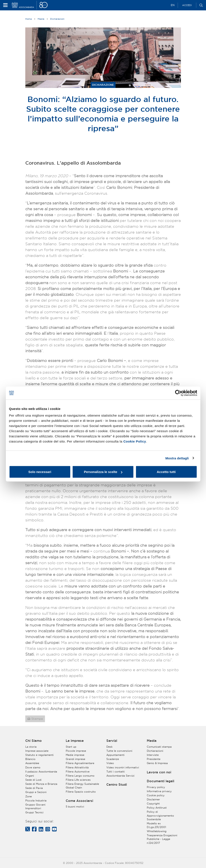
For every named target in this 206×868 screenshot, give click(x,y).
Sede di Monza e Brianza (41, 784)
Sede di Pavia (34, 788)
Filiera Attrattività (77, 767)
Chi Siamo (34, 741)
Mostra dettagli (177, 458)
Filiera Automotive (78, 772)
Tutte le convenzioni (119, 751)
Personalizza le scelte (103, 472)
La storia (31, 747)
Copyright (153, 803)
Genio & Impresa (157, 763)
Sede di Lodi (33, 780)
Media (41, 19)
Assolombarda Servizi (120, 776)
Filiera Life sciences (78, 780)
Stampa (37, 719)
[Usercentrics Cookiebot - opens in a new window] (178, 393)
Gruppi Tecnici (34, 812)
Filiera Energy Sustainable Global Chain (82, 786)
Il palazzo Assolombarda (41, 772)
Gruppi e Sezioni (36, 792)
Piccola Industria (36, 800)
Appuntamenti (115, 755)
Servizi (112, 741)
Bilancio (30, 759)
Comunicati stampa (159, 747)
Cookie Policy (135, 441)
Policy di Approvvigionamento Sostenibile (160, 815)
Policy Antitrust (157, 808)
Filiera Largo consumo (80, 776)
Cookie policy (156, 795)
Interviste (153, 755)
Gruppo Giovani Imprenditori (35, 806)
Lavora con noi (159, 772)
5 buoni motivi (75, 807)
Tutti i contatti (116, 772)
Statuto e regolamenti (39, 755)
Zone (29, 796)
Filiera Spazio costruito (81, 792)
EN (173, 5)
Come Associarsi (79, 801)
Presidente (154, 759)
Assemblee (32, 763)
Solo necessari (40, 472)
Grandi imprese (75, 759)
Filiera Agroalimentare (80, 763)
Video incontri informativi (123, 767)
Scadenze (113, 759)
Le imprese (75, 741)
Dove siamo (33, 767)
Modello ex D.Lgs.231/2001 (156, 825)
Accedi (187, 5)
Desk (109, 747)
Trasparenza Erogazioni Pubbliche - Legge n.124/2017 (162, 839)
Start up (71, 747)
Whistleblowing (157, 831)
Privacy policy (156, 787)
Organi (30, 776)
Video (110, 763)
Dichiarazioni (57, 19)
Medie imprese (75, 755)
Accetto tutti (166, 472)
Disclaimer (153, 799)
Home (29, 19)
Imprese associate (37, 751)
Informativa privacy (159, 791)
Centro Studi (117, 785)
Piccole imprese (76, 751)
